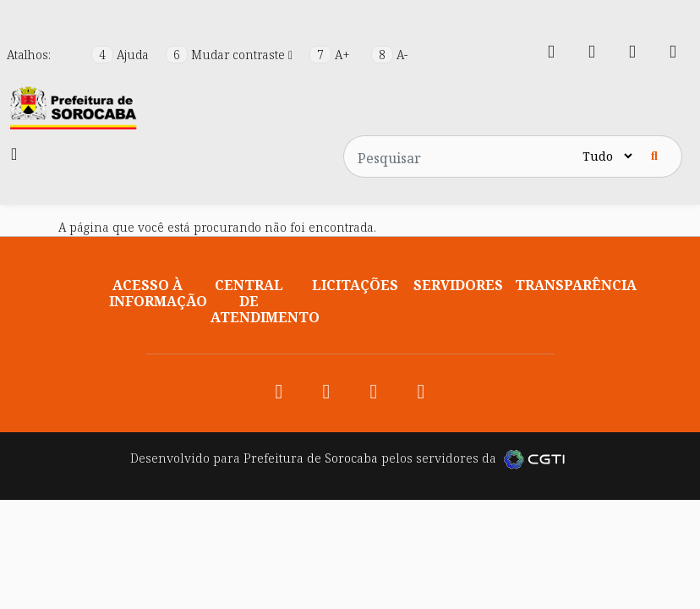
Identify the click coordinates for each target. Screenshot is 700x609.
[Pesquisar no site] (462, 156)
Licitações (355, 285)
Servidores (458, 285)
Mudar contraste (231, 55)
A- (389, 55)
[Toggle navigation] (14, 154)
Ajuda (122, 55)
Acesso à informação (158, 293)
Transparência (576, 285)
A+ (331, 55)
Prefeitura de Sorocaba (311, 458)
